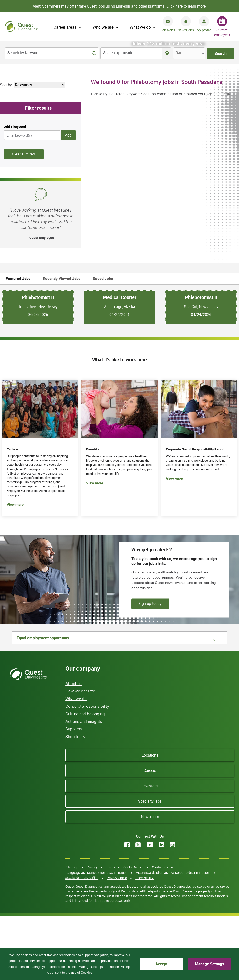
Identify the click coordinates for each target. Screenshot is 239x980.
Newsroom (150, 881)
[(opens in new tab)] (199, 512)
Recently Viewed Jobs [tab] (62, 342)
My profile (204, 30)
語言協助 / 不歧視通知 (82, 942)
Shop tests (75, 801)
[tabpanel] (119, 371)
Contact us (160, 931)
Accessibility (144, 942)
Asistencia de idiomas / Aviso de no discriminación (173, 936)
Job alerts (168, 30)
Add (68, 199)
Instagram (173, 909)
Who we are (103, 27)
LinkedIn (162, 909)
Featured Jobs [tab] (18, 342)
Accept (161, 964)
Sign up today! (150, 667)
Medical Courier (120, 361)
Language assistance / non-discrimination (97, 936)
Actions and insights (84, 785)
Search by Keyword (23, 53)
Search (221, 53)
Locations (150, 819)
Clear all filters (24, 218)
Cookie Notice (133, 931)
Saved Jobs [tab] (103, 342)
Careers (150, 835)
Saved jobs (186, 30)
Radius (182, 53)
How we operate (80, 755)
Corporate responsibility (87, 770)
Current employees (222, 32)
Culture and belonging (85, 778)
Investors (150, 850)
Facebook (127, 909)
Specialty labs (150, 865)
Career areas (65, 27)
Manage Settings (209, 964)
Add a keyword (15, 191)
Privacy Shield (117, 942)
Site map (72, 931)
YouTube (150, 909)
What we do (140, 27)
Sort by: (6, 149)
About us (74, 747)
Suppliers (74, 793)
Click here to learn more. (187, 6)
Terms (110, 931)
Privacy (92, 931)
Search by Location (119, 53)
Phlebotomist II (38, 361)
